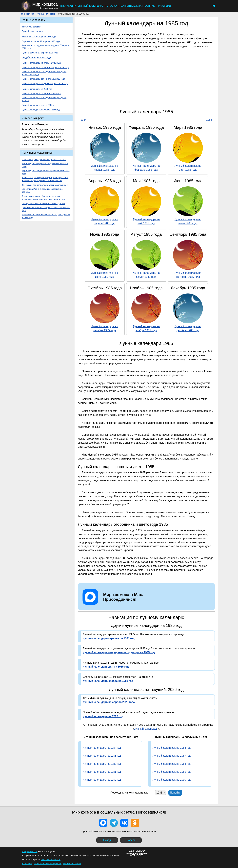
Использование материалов (48, 863)
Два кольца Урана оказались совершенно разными (42, 190)
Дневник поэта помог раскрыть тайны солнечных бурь (46, 209)
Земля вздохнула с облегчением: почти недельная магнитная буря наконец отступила (44, 198)
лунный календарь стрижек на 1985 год (109, 638)
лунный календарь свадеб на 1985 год (108, 681)
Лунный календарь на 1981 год (102, 772)
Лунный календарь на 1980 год (102, 780)
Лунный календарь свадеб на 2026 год (41, 110)
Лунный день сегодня (32, 31)
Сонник (150, 6)
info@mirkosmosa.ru (51, 859)
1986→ (210, 120)
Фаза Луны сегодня (31, 27)
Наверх (131, 840)
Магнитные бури (132, 6)
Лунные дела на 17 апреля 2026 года (40, 53)
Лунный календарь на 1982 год (102, 764)
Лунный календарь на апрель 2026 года (41, 63)
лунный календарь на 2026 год (103, 716)
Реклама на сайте (72, 863)
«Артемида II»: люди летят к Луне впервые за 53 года (46, 172)
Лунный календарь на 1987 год (172, 756)
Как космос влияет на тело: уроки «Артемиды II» (45, 185)
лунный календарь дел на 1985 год (106, 667)
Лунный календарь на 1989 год (172, 772)
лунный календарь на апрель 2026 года (109, 702)
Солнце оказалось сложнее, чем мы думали (43, 204)
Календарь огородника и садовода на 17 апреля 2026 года (45, 47)
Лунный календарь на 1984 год (102, 748)
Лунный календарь (91, 6)
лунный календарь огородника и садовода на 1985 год (119, 652)
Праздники (164, 6)
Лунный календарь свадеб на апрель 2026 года (45, 84)
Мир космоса (28, 14)
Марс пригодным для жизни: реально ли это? (44, 159)
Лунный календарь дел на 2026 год (39, 105)
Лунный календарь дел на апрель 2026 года (43, 79)
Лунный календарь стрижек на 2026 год (41, 93)
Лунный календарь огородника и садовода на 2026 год (44, 99)
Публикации (68, 6)
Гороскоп (112, 6)
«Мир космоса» (30, 852)
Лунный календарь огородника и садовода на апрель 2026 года (44, 73)
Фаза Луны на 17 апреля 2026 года (39, 37)
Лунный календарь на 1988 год (172, 764)
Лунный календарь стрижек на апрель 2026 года (45, 67)
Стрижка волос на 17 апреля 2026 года (41, 41)
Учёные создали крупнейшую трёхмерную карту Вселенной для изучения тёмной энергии (45, 179)
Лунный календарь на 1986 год (172, 748)
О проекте (27, 863)
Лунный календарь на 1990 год (172, 780)
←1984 (82, 120)
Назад (107, 840)
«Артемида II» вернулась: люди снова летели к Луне (45, 165)
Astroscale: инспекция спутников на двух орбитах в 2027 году (46, 216)
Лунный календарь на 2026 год (37, 89)
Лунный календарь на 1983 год (102, 756)
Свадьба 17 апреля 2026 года (36, 57)
